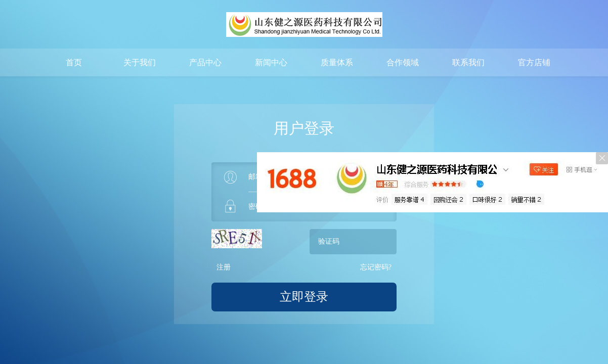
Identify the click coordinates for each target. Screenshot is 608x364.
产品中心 (205, 62)
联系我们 (468, 62)
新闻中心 (271, 62)
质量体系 (337, 62)
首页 (74, 62)
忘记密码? (376, 267)
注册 (224, 267)
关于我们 (140, 62)
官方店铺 (534, 62)
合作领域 (403, 62)
